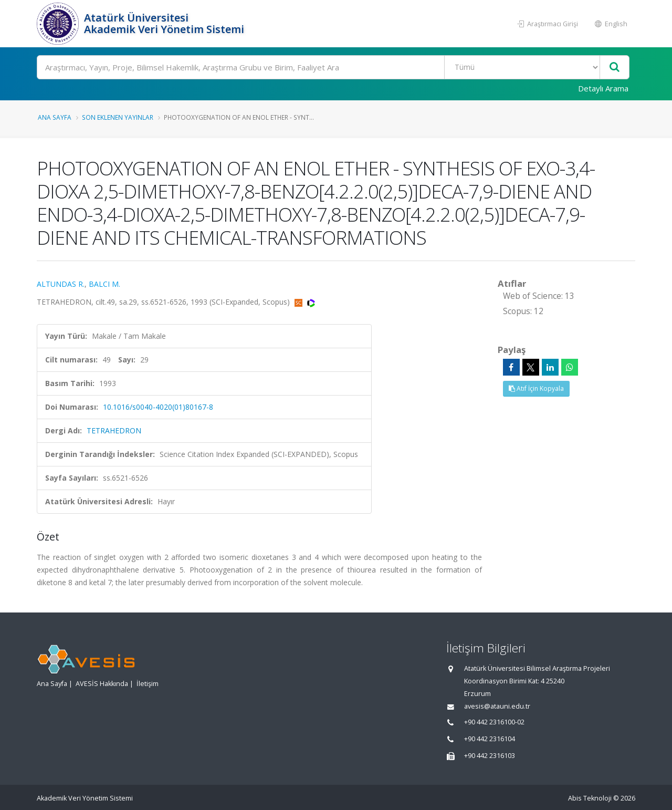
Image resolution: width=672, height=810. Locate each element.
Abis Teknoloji (590, 798)
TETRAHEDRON (114, 430)
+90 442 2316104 (490, 739)
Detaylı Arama (603, 88)
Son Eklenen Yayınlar (118, 117)
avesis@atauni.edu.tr (497, 706)
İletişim (148, 684)
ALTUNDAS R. (61, 284)
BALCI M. (104, 284)
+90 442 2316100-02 (494, 722)
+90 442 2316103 (490, 756)
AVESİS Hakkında (102, 684)
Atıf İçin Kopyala (536, 388)
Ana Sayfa (55, 117)
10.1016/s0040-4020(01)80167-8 (158, 407)
